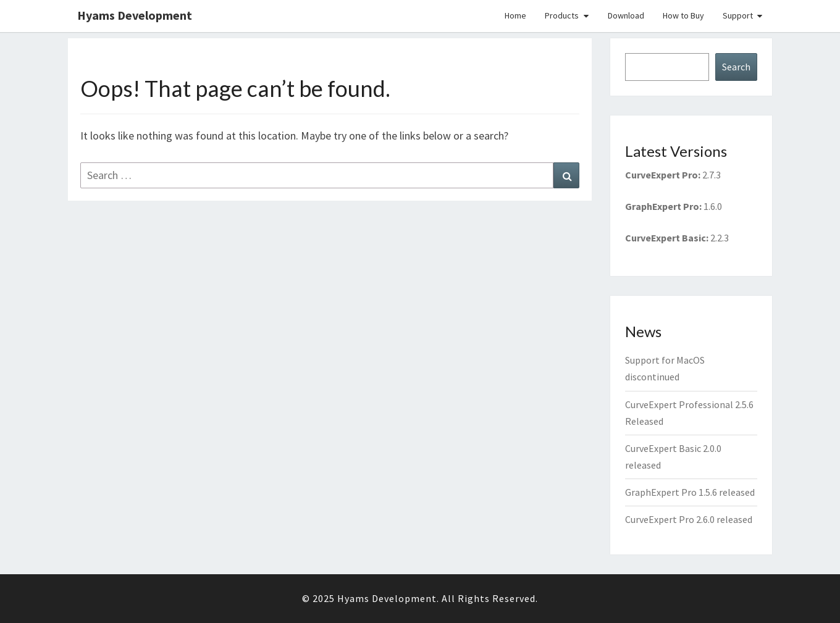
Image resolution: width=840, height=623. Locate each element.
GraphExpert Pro (662, 206)
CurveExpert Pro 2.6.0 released (689, 519)
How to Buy (683, 15)
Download (626, 15)
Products (562, 15)
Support (738, 15)
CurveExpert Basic (666, 238)
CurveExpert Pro (661, 175)
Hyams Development (135, 15)
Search (736, 67)
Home (515, 15)
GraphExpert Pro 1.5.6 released (690, 492)
